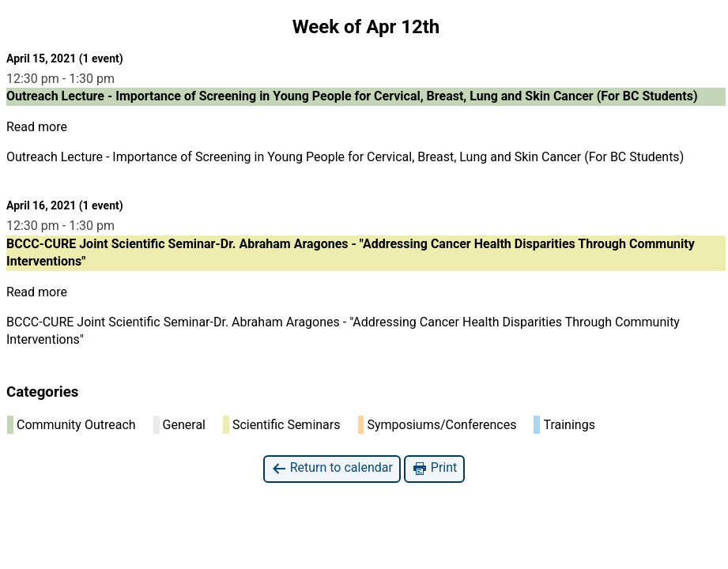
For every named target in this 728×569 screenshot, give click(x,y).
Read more (37, 127)
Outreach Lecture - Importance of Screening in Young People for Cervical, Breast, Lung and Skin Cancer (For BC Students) (345, 157)
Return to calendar (332, 468)
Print (434, 468)
